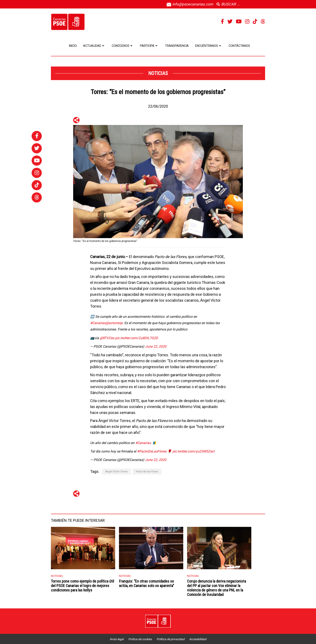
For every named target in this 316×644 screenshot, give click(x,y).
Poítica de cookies (140, 639)
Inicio (73, 46)
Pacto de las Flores (147, 472)
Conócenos (123, 46)
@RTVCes (107, 338)
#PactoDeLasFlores (152, 451)
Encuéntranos (209, 46)
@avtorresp (114, 323)
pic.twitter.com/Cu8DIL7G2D (137, 338)
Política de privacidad (171, 639)
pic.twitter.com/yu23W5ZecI (193, 451)
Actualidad (94, 46)
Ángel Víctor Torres (116, 472)
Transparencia (177, 46)
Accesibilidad (198, 639)
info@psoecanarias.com (190, 4)
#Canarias (98, 323)
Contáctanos (239, 46)
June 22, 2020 (156, 346)
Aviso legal (117, 639)
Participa (149, 46)
